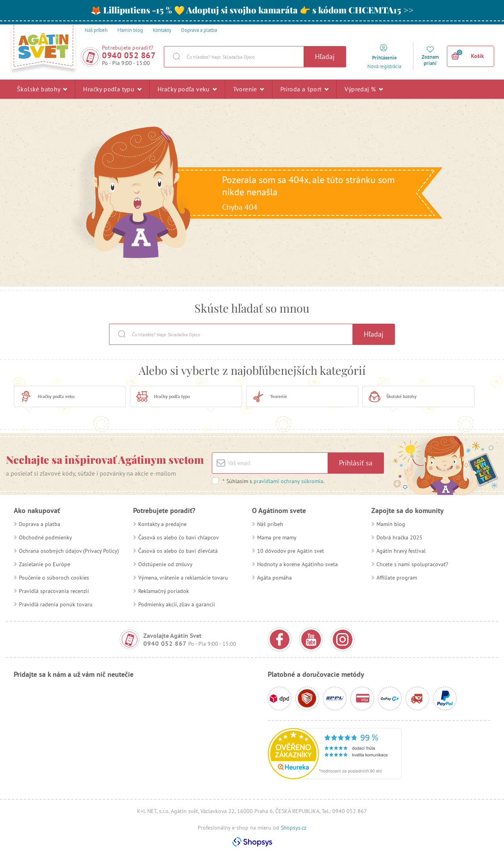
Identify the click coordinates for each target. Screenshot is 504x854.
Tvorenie (249, 89)
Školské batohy (42, 89)
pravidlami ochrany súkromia (288, 481)
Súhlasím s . (273, 481)
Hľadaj (325, 57)
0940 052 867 (129, 55)
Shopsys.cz (294, 828)
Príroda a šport (305, 89)
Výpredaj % (364, 89)
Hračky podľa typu (112, 89)
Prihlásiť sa (356, 463)
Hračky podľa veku (187, 89)
